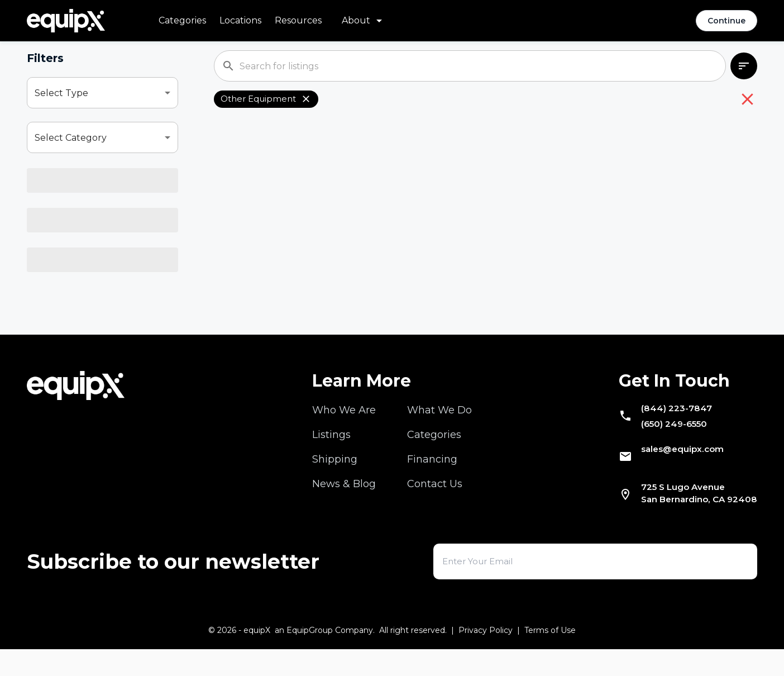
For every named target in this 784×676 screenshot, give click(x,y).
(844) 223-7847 (661, 425)
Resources (298, 20)
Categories (182, 20)
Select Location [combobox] (69, 272)
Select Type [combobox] (61, 93)
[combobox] (102, 182)
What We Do (439, 425)
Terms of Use (550, 657)
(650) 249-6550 (660, 444)
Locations (240, 20)
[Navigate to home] (66, 21)
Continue (726, 21)
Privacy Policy (486, 657)
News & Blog (344, 499)
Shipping (335, 474)
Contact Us (435, 499)
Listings (331, 450)
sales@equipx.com (670, 472)
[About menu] (364, 21)
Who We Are (344, 425)
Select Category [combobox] (71, 138)
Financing (432, 474)
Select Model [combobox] (64, 227)
